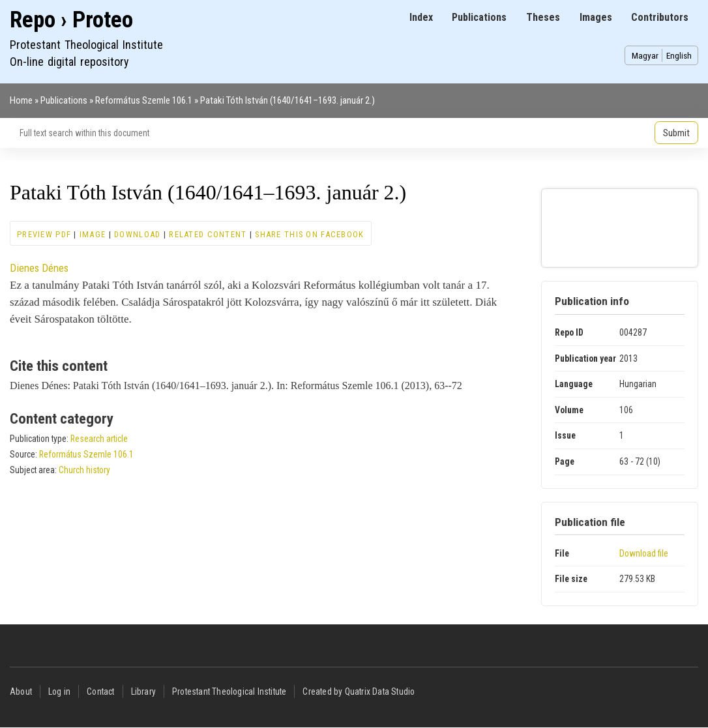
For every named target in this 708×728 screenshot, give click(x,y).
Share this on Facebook (309, 234)
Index (421, 17)
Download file (644, 553)
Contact (100, 692)
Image (93, 234)
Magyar (645, 55)
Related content (208, 234)
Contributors (660, 17)
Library (143, 692)
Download (137, 234)
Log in (59, 692)
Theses (543, 17)
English (679, 55)
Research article (99, 439)
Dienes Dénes (39, 268)
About (21, 692)
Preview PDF (44, 234)
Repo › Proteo (71, 20)
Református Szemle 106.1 (144, 100)
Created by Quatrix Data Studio (359, 692)
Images (596, 17)
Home (21, 100)
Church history (84, 470)
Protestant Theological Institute (229, 692)
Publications (479, 17)
